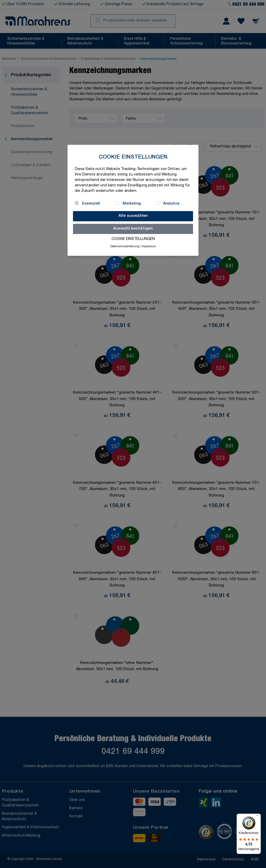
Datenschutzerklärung (125, 247)
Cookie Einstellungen (133, 239)
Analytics (171, 204)
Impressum (149, 247)
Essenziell (91, 204)
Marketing (132, 204)
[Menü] (258, 817)
